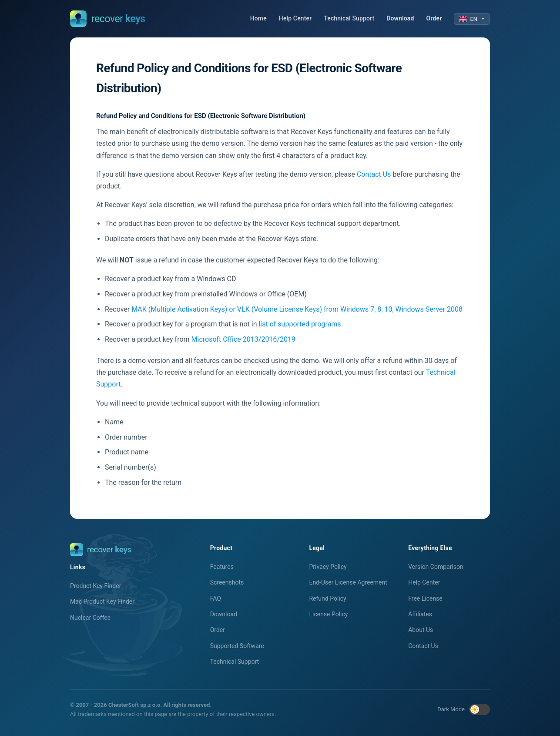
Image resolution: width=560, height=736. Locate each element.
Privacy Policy (328, 567)
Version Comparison (436, 567)
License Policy (328, 614)
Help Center (295, 18)
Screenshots (227, 582)
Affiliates (420, 614)
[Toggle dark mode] (480, 709)
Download (400, 18)
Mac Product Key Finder (102, 602)
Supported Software (237, 646)
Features (222, 567)
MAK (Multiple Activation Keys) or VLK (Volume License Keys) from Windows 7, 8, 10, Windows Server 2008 (297, 309)
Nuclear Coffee (90, 618)
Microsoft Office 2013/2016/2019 (243, 339)
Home (258, 18)
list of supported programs (300, 324)
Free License (425, 598)
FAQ (216, 598)
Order (434, 18)
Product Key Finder (96, 586)
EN (472, 19)
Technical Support (349, 18)
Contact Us (374, 174)
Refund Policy (327, 598)
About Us (421, 630)
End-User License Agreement (348, 582)
